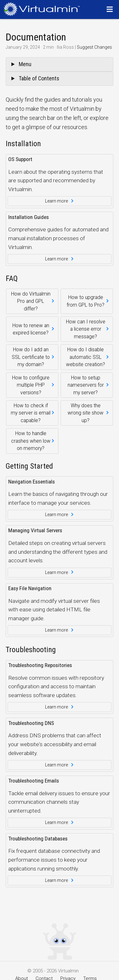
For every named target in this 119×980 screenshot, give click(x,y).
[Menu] (111, 9)
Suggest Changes (94, 47)
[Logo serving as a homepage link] (43, 9)
